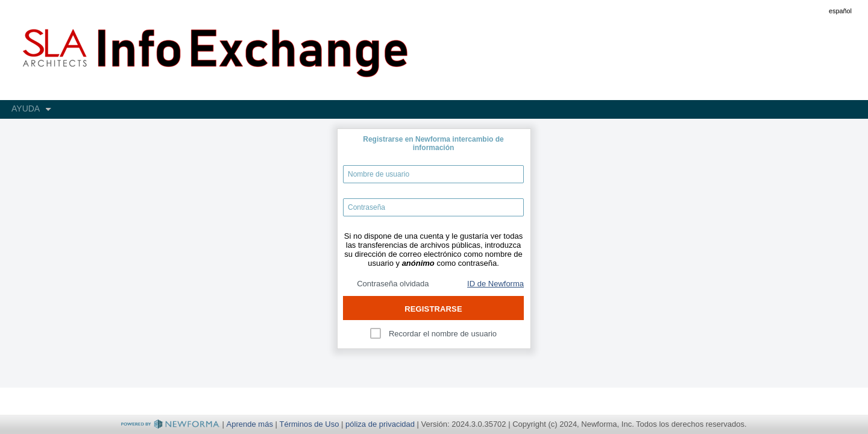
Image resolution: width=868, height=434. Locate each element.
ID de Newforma (495, 284)
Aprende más (250, 424)
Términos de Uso (310, 424)
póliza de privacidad (380, 424)
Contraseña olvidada (393, 284)
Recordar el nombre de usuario (443, 334)
